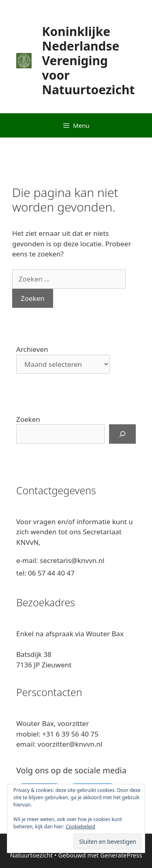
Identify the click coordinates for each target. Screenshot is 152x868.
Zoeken (28, 419)
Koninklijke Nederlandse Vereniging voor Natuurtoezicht (89, 60)
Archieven (32, 349)
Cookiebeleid (80, 827)
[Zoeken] (122, 434)
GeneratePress (121, 855)
